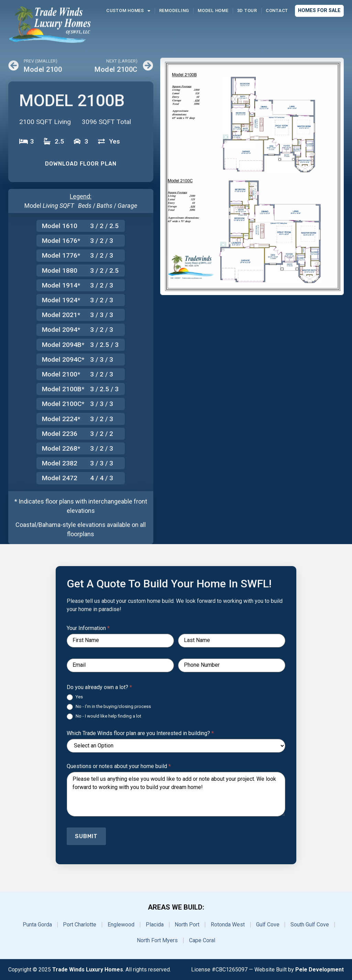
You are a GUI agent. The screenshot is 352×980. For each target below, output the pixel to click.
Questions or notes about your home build (119, 767)
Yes (75, 697)
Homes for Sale (319, 10)
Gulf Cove (268, 925)
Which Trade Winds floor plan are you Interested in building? (140, 734)
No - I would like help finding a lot (104, 717)
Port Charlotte (80, 925)
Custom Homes (128, 11)
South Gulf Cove (310, 925)
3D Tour (247, 10)
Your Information (88, 628)
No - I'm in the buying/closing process (109, 707)
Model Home (213, 10)
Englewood (121, 925)
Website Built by (299, 970)
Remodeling (174, 10)
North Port (187, 925)
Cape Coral (202, 940)
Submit (86, 836)
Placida (155, 925)
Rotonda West (228, 925)
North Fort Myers (157, 940)
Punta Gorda (37, 925)
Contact (277, 10)
